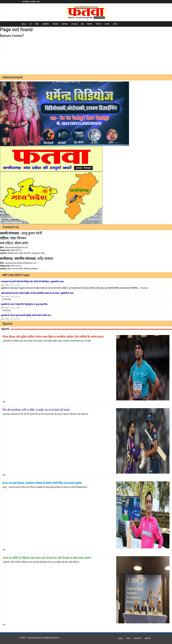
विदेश (37, 24)
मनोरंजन (98, 24)
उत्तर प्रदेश (74, 24)
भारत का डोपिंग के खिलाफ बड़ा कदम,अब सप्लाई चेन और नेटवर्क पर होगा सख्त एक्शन (47, 558)
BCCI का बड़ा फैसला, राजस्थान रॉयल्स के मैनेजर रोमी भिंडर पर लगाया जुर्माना (42, 483)
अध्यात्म (107, 24)
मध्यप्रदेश (55, 24)
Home (24, 24)
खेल (82, 24)
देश (31, 24)
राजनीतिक (46, 24)
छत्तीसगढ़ (65, 24)
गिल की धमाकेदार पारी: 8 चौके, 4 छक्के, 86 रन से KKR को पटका (36, 410)
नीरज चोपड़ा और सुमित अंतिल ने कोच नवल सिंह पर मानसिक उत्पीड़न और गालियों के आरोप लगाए (53, 337)
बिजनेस (90, 24)
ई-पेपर (115, 24)
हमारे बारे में (138, 638)
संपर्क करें (148, 638)
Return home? (12, 36)
